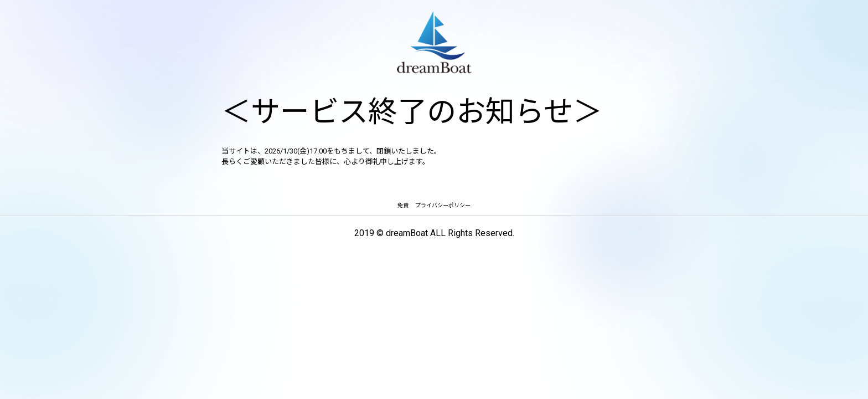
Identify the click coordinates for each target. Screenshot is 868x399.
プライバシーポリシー (443, 205)
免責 (403, 205)
